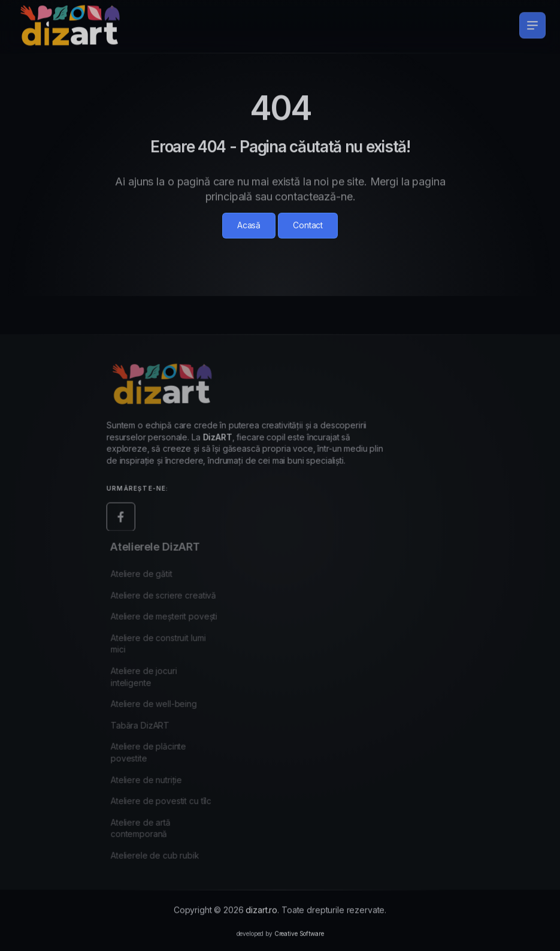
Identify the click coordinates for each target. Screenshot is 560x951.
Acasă (249, 225)
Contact (308, 225)
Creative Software (299, 940)
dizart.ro (261, 917)
